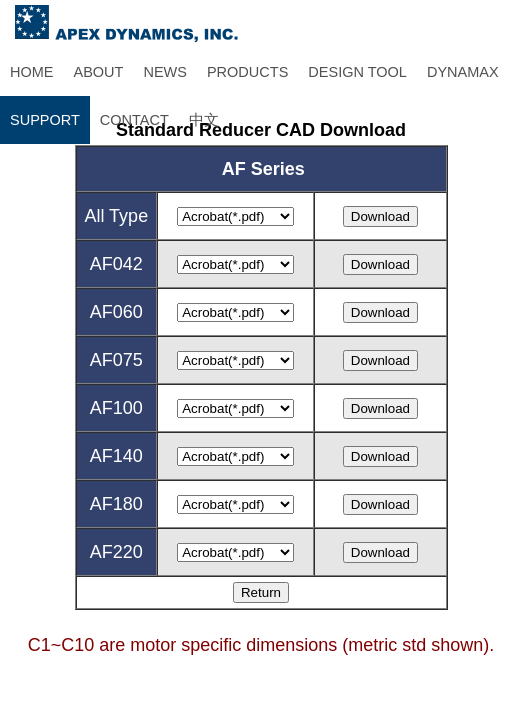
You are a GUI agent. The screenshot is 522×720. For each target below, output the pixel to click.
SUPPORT (45, 120)
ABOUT (99, 72)
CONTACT (134, 120)
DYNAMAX (463, 72)
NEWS (165, 72)
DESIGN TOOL (357, 72)
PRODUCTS (247, 72)
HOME (32, 72)
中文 (204, 120)
